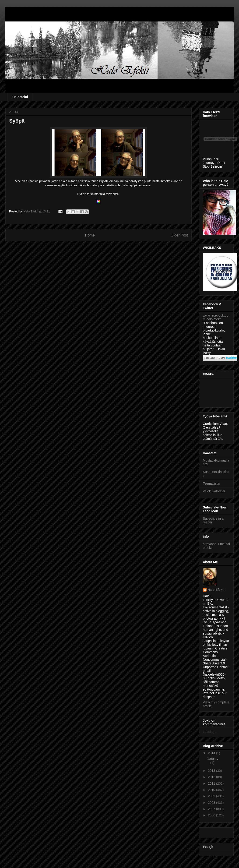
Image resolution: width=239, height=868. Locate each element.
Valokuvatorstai (214, 491)
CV (220, 439)
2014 (212, 753)
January (213, 759)
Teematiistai (211, 483)
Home (90, 235)
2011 (212, 783)
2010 (212, 790)
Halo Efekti (216, 590)
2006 (212, 815)
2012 (212, 777)
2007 (212, 809)
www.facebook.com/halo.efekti (216, 317)
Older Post (179, 235)
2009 (212, 796)
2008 (212, 803)
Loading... (210, 732)
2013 (212, 771)
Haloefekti (20, 97)
